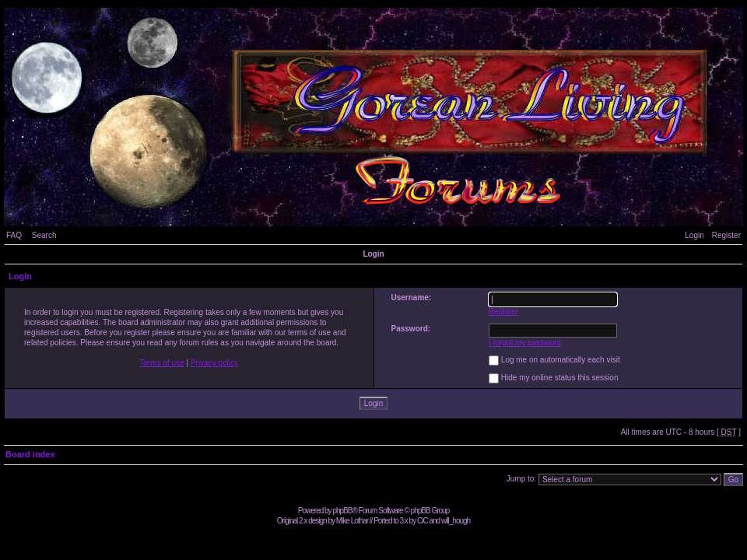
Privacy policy (214, 363)
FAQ (14, 235)
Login (694, 235)
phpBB (342, 511)
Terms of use (161, 363)
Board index (30, 454)
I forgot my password (525, 343)
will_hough (456, 521)
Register (726, 235)
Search (44, 235)
